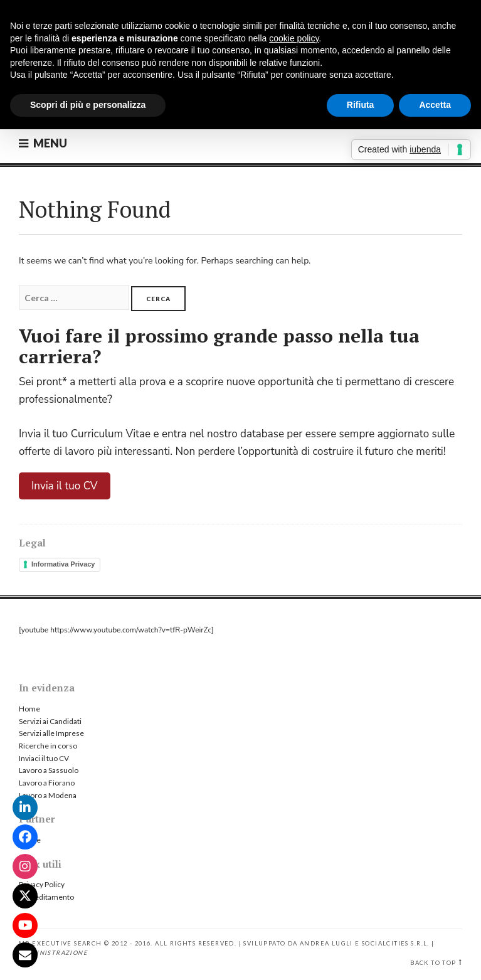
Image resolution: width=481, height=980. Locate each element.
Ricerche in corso (48, 746)
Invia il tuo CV (65, 486)
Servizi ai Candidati (50, 721)
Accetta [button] (435, 105)
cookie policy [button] (294, 38)
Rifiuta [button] (361, 105)
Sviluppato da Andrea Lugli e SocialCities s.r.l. (336, 943)
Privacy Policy (42, 884)
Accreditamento (46, 897)
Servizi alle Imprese (51, 733)
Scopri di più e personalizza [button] (88, 105)
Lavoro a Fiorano (47, 783)
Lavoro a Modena (48, 795)
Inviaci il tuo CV (44, 758)
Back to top (433, 963)
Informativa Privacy (63, 564)
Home (29, 709)
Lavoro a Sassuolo (49, 770)
